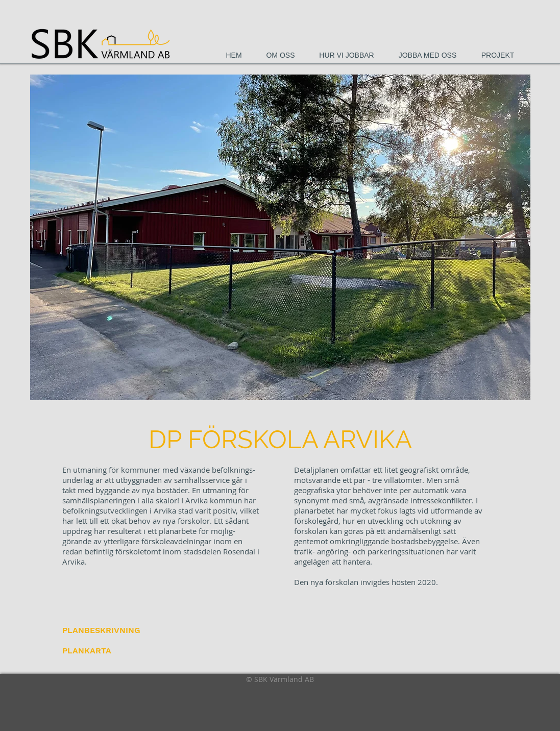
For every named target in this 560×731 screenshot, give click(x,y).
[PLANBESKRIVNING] (101, 630)
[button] (280, 237)
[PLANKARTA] (89, 651)
